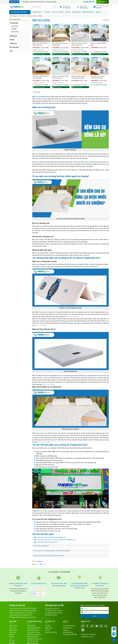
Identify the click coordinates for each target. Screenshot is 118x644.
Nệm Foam (13, 632)
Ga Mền (12, 637)
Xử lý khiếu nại (31, 626)
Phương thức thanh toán (34, 639)
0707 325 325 (29, 613)
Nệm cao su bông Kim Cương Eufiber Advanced (60, 77)
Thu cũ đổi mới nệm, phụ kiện (54, 611)
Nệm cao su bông (32, 16)
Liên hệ (98, 12)
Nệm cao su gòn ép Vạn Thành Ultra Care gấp (78, 77)
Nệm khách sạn (88, 12)
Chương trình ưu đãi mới (52, 608)
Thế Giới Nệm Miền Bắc (70, 634)
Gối (10, 639)
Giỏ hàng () (103, 2)
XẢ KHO (68, 12)
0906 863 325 (27, 615)
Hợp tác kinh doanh (33, 630)
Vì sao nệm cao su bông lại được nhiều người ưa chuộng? (52, 551)
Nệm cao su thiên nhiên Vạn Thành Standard (41, 44)
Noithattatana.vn (68, 632)
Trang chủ (15, 16)
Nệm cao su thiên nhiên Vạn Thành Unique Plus (79, 44)
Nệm (40, 16)
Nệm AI (11, 634)
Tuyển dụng (49, 628)
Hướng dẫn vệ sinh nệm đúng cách (47, 542)
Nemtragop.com (68, 628)
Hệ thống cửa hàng (51, 632)
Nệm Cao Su (22, 16)
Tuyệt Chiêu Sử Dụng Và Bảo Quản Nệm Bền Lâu (51, 537)
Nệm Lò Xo (13, 628)
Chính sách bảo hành (33, 632)
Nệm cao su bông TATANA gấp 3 (98, 44)
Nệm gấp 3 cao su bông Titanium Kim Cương (98, 77)
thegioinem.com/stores (29, 617)
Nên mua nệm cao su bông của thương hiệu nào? (50, 556)
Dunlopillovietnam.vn (69, 626)
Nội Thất (12, 641)
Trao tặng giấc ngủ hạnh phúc (54, 613)
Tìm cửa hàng (69, 7)
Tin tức (47, 12)
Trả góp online (86, 7)
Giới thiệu (48, 626)
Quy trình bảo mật (32, 641)
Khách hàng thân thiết (34, 628)
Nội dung (37, 92)
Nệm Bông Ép (13, 630)
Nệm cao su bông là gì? (42, 546)
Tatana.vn (66, 630)
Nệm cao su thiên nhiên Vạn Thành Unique (60, 44)
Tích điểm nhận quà (51, 615)
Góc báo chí (76, 12)
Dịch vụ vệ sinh (58, 12)
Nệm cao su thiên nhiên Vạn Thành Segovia (41, 77)
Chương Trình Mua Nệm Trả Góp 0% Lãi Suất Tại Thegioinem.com (56, 540)
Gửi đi (95, 616)
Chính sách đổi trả (33, 637)
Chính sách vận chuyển (103, 7)
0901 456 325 (89, 2)
